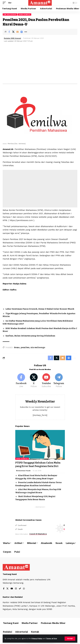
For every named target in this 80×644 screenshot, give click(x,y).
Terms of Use (51, 639)
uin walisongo (38, 347)
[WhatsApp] (24, 589)
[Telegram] (59, 381)
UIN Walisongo (10, 14)
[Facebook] (21, 381)
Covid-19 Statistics (38, 534)
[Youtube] (46, 381)
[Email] (17, 32)
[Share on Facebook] (9, 32)
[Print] (22, 32)
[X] (34, 381)
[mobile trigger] (5, 3)
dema (17, 347)
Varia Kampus (24, 14)
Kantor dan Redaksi (13, 597)
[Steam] (20, 589)
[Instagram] (16, 589)
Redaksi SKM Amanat (12, 38)
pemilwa (25, 347)
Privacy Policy (37, 639)
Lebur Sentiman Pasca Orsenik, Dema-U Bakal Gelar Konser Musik (40, 309)
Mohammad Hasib (23, 471)
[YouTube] (12, 589)
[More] (26, 32)
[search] (68, 3)
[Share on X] (13, 32)
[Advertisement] (40, 63)
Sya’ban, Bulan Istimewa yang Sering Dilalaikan (30, 336)
